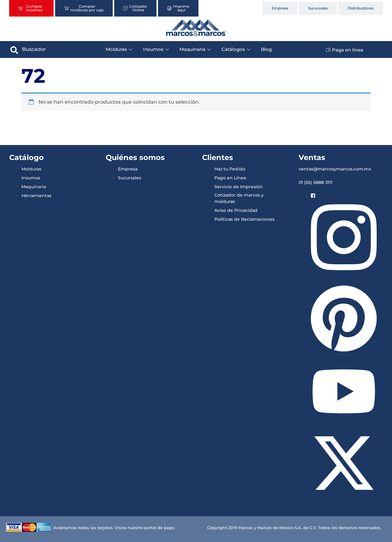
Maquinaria (196, 49)
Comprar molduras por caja (84, 8)
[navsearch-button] (14, 49)
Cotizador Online (135, 8)
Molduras (120, 49)
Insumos (157, 49)
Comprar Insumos (30, 8)
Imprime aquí (178, 8)
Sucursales (318, 8)
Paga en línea (345, 50)
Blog (266, 49)
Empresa (280, 8)
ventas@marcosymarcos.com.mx (335, 169)
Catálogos (237, 49)
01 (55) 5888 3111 (315, 182)
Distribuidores (361, 8)
